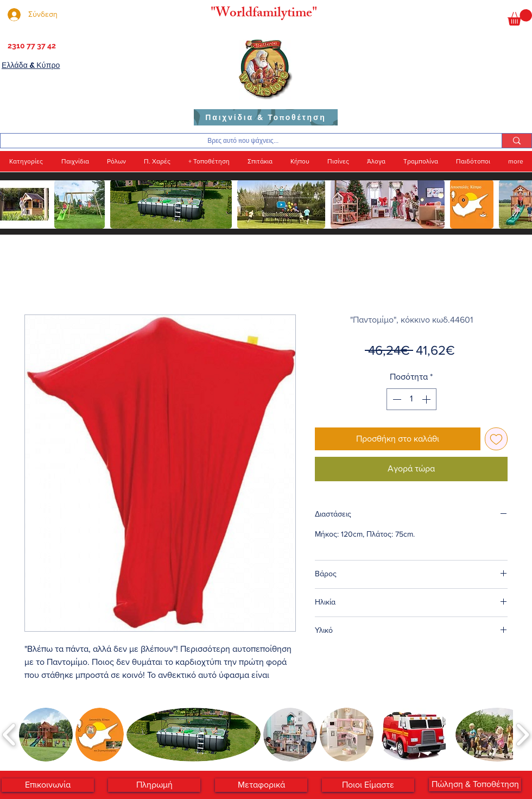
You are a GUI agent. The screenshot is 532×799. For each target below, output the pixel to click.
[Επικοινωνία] (48, 785)
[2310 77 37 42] (31, 46)
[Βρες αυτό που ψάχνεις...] (243, 141)
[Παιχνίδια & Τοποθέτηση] (266, 117)
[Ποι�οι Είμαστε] (368, 785)
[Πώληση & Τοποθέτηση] (475, 785)
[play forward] (518, 204)
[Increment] (427, 399)
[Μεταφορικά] (261, 785)
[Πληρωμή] (154, 785)
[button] (520, 17)
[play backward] (14, 204)
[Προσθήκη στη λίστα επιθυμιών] (496, 439)
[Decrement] (396, 399)
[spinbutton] (411, 399)
